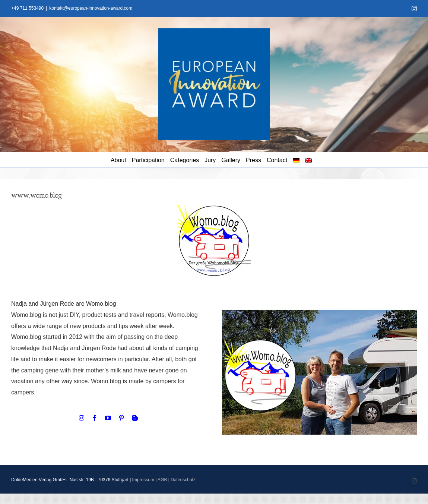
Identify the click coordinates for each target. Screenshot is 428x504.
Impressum (143, 480)
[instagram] (82, 418)
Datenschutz (183, 480)
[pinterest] (121, 418)
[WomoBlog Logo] (214, 208)
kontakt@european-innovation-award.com (91, 8)
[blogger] (135, 418)
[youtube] (108, 418)
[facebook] (95, 418)
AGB (162, 480)
